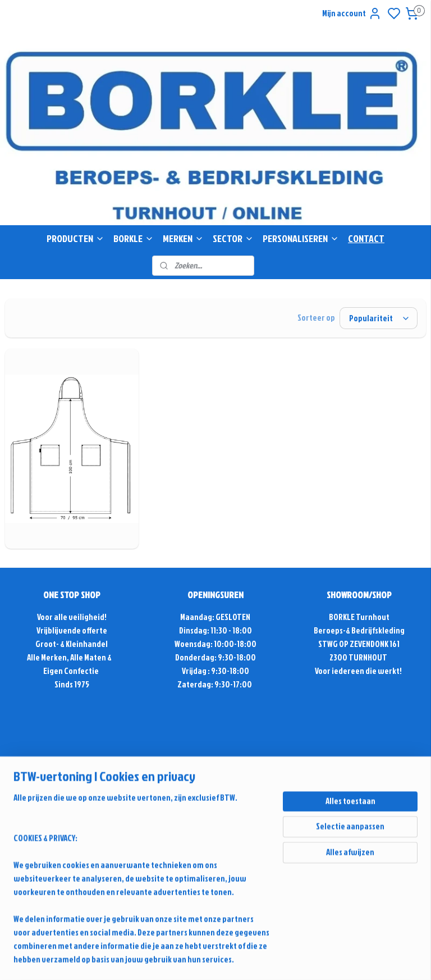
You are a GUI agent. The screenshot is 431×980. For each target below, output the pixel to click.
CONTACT (366, 238)
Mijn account (352, 13)
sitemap (315, 913)
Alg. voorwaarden (72, 851)
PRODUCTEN (75, 238)
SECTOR (233, 238)
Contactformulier (215, 824)
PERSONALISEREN (301, 238)
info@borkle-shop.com (215, 784)
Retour (72, 865)
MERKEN (183, 238)
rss (334, 913)
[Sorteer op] (379, 318)
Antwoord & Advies (77, 797)
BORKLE (134, 238)
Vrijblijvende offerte (72, 630)
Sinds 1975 (72, 684)
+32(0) (195, 811)
